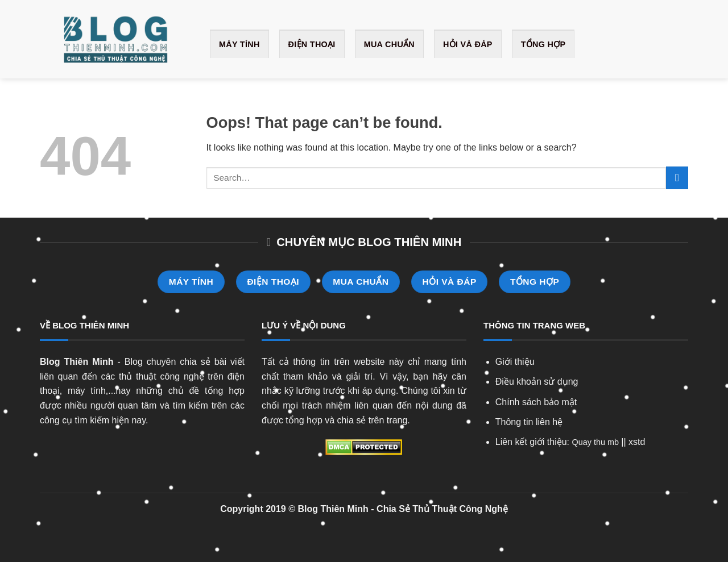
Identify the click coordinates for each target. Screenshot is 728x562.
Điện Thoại (312, 44)
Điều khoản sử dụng (537, 382)
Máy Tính (239, 44)
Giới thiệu (515, 362)
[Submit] (677, 178)
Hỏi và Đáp (468, 44)
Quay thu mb (595, 442)
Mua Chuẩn (389, 44)
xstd (637, 442)
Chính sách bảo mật (536, 402)
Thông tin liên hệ (529, 422)
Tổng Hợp (543, 44)
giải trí (359, 376)
